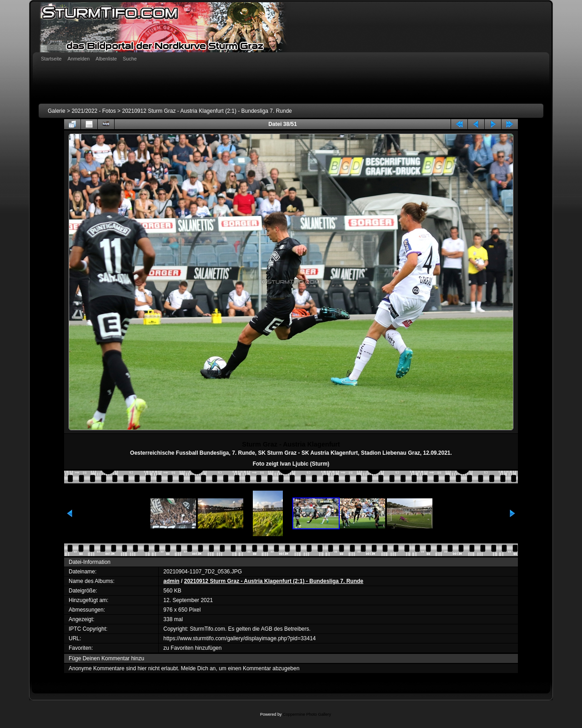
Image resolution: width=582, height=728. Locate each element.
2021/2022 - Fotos (93, 111)
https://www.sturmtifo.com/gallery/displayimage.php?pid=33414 (239, 638)
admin (171, 581)
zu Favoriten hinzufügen (192, 648)
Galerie (57, 111)
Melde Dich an (198, 668)
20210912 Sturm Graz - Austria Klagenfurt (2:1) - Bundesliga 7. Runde (207, 111)
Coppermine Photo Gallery (307, 714)
